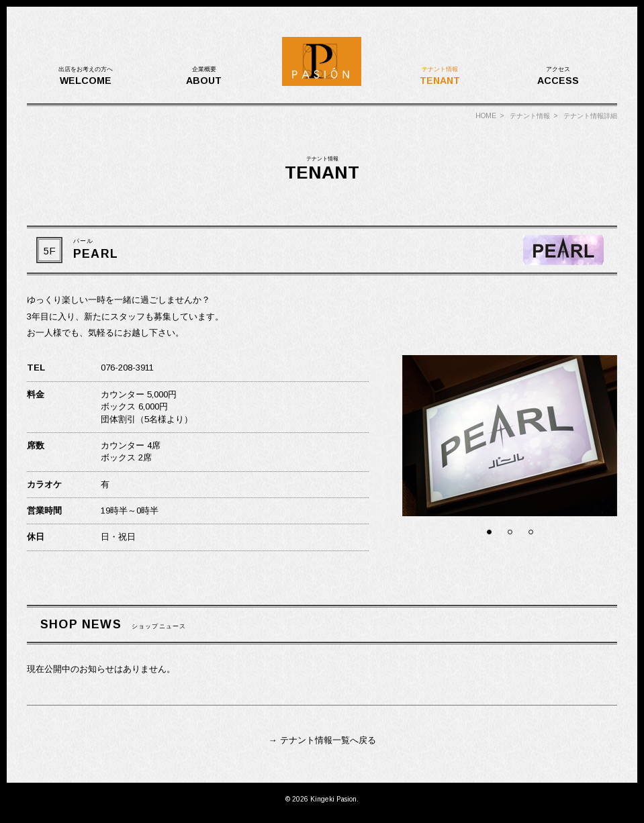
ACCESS (558, 76)
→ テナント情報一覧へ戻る (322, 740)
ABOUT (204, 76)
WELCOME (86, 76)
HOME (486, 116)
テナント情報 (530, 116)
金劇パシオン (322, 62)
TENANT (440, 76)
